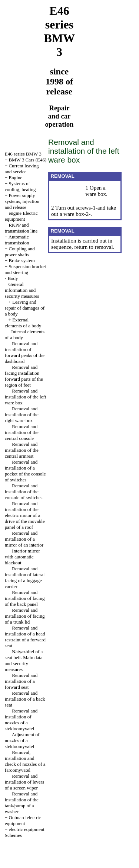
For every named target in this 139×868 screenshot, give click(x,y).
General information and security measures (22, 290)
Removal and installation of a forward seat (21, 681)
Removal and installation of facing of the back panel (25, 598)
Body (13, 278)
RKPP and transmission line (21, 228)
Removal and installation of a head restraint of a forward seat (25, 637)
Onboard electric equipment (23, 820)
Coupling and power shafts (20, 252)
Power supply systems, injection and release (22, 201)
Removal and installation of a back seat (25, 699)
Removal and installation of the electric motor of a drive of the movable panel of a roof (25, 515)
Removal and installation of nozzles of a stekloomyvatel (21, 720)
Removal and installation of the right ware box (22, 415)
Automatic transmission (17, 240)
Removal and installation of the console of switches (24, 492)
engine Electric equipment (21, 216)
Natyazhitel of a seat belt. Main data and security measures (24, 660)
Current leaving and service (22, 169)
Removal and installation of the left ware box (26, 397)
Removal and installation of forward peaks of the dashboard (25, 352)
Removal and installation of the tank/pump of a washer (22, 803)
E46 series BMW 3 (23, 154)
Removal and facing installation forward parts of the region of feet (24, 376)
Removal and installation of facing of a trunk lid (25, 616)
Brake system (21, 261)
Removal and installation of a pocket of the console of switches (25, 471)
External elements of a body (23, 323)
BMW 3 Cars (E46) (27, 160)
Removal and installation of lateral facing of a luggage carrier (25, 577)
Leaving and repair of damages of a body (25, 308)
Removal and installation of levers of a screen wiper (24, 782)
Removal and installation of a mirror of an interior (24, 539)
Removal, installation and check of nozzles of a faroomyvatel (25, 761)
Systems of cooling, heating (20, 186)
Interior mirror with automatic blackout (22, 557)
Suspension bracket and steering (25, 269)
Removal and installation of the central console (22, 432)
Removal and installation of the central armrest (22, 450)
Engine (15, 178)
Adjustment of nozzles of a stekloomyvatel (22, 740)
